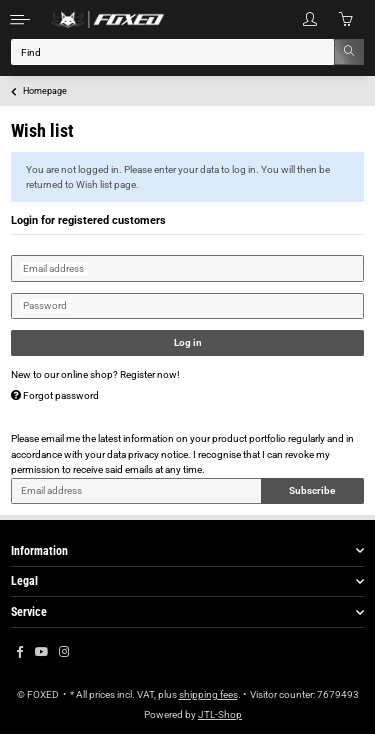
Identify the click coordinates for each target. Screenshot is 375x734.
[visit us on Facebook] (19, 652)
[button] (310, 19)
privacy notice (158, 454)
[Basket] (346, 19)
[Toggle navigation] (20, 19)
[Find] (173, 52)
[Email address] (136, 491)
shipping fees (208, 694)
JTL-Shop (220, 714)
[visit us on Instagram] (64, 652)
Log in (188, 342)
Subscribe (312, 490)
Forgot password (55, 395)
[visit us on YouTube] (41, 652)
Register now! (150, 374)
